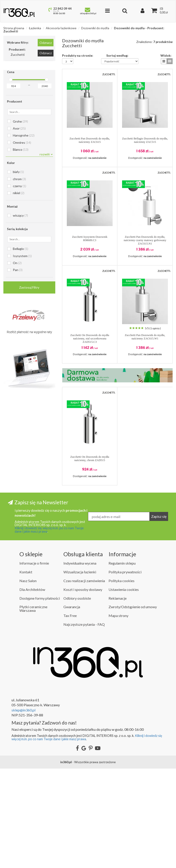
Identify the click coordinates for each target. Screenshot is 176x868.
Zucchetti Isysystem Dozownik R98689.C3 (90, 239)
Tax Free (70, 715)
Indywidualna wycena (80, 663)
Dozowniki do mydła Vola (22, 469)
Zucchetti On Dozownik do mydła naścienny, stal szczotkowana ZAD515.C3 (90, 339)
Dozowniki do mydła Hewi (23, 395)
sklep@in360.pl (23, 809)
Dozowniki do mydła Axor (23, 327)
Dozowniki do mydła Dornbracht (27, 347)
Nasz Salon (28, 680)
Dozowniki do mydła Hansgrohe (27, 388)
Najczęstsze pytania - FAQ (84, 724)
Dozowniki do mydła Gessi (23, 374)
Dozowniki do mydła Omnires (25, 435)
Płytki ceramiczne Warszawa (33, 708)
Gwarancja (72, 706)
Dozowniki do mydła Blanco (24, 334)
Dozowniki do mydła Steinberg (25, 449)
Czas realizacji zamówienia (84, 680)
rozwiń (46, 154)
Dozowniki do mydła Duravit (24, 354)
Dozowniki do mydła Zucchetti (25, 476)
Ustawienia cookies (124, 689)
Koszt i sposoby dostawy (83, 689)
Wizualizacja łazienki (80, 671)
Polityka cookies (122, 680)
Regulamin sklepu (122, 663)
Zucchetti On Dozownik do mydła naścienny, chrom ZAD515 (90, 459)
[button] (164, 61)
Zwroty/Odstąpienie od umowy (133, 706)
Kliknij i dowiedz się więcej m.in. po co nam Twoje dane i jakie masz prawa (49, 629)
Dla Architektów (32, 689)
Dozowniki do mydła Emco (23, 361)
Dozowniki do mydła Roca (23, 442)
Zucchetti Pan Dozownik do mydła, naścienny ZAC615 (90, 140)
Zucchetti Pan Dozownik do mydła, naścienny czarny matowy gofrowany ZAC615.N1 (145, 240)
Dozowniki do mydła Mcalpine (25, 428)
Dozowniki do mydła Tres (22, 455)
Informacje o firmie (34, 663)
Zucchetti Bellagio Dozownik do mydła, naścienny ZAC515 (145, 140)
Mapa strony (118, 715)
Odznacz (46, 43)
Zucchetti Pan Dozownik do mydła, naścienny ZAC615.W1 (145, 337)
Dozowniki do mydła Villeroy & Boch (29, 462)
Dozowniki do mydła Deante (24, 341)
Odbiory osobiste (77, 698)
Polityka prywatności (125, 671)
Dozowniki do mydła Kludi (23, 422)
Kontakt (26, 671)
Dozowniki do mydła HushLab (25, 401)
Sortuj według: (117, 55)
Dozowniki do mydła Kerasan (25, 415)
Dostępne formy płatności (40, 698)
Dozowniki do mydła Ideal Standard (28, 408)
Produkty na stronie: (78, 55)
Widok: (166, 55)
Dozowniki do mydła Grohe (24, 381)
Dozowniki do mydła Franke (24, 368)
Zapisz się (159, 616)
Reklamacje (118, 698)
